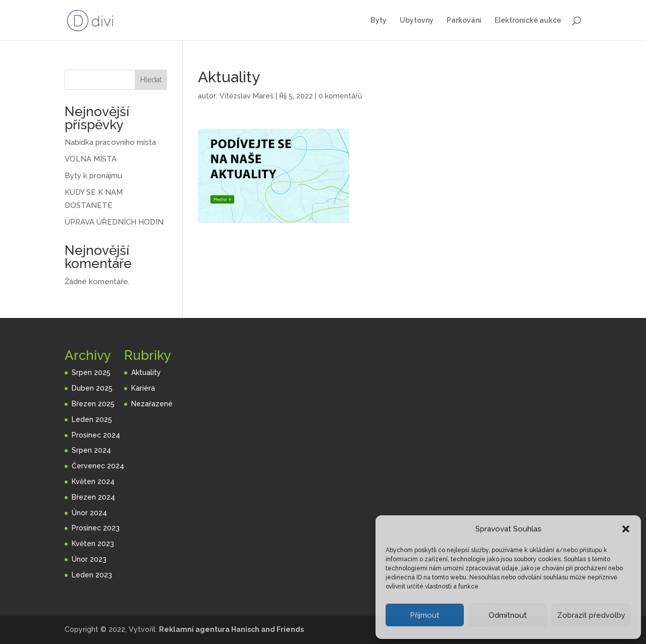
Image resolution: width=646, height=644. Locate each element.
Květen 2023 (93, 544)
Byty (379, 20)
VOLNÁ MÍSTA (91, 159)
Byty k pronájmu (93, 176)
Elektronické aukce (528, 20)
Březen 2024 (93, 497)
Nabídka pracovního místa (110, 142)
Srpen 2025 (91, 372)
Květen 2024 (93, 481)
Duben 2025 (92, 388)
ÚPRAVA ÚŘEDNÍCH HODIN (114, 222)
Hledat (151, 80)
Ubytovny (417, 20)
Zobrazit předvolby (591, 615)
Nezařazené (152, 404)
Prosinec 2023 (96, 528)
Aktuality (146, 372)
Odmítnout (508, 615)
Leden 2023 (92, 575)
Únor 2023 (89, 559)
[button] (626, 529)
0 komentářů (340, 96)
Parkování (464, 20)
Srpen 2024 (91, 450)
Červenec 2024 (98, 466)
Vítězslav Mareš (247, 96)
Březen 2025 (93, 404)
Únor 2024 (89, 513)
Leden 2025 (92, 419)
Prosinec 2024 (96, 435)
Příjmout (425, 615)
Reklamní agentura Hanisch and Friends (231, 629)
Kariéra (143, 388)
